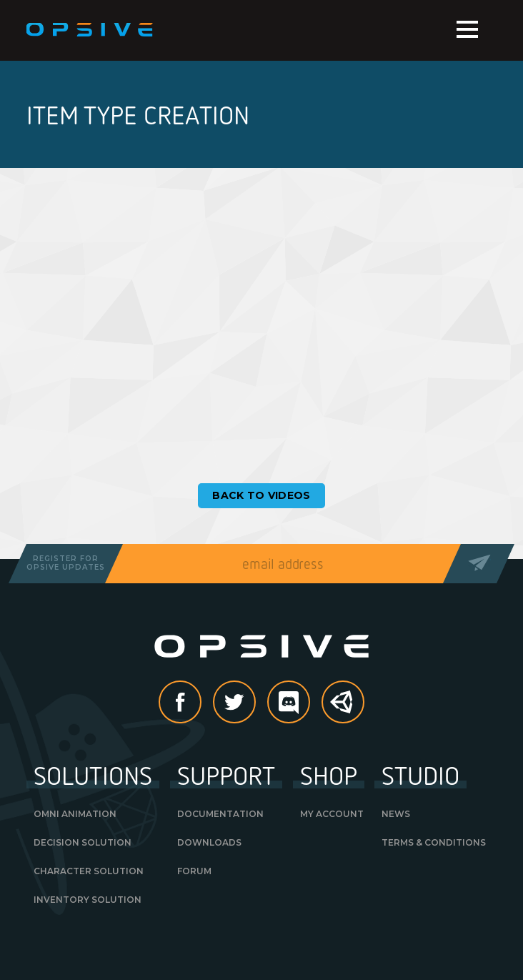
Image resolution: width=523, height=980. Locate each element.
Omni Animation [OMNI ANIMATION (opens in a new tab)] (75, 814)
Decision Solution (83, 842)
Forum (194, 871)
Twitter (255, 703)
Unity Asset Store (344, 709)
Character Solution (89, 871)
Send (479, 564)
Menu (467, 29)
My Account (332, 814)
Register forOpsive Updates (66, 563)
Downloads (209, 842)
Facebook (201, 703)
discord (309, 703)
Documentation (220, 814)
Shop (329, 775)
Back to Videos (261, 495)
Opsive (90, 30)
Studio (420, 775)
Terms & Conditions (434, 842)
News (396, 814)
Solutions (93, 775)
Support (226, 775)
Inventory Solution (88, 900)
